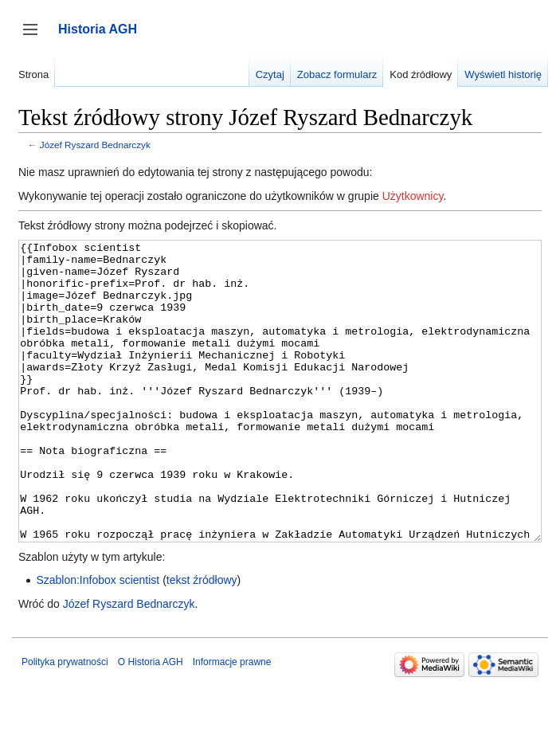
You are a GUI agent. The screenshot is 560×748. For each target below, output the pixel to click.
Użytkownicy (413, 196)
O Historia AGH (151, 722)
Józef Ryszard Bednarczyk (95, 145)
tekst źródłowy (202, 640)
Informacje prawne (232, 722)
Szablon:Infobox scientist (98, 640)
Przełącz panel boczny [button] (35, 37)
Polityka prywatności (65, 722)
